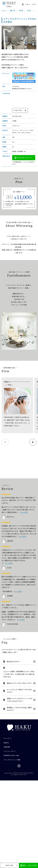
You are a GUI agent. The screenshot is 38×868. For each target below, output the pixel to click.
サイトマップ (7, 738)
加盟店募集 (7, 747)
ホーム (4, 10)
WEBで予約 (10, 865)
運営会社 (6, 743)
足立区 (29, 10)
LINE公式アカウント (24, 158)
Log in (28, 4)
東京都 (21, 10)
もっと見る (24, 512)
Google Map (18, 110)
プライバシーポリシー (10, 751)
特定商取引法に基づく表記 (11, 755)
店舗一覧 (12, 10)
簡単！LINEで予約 (29, 865)
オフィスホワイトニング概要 (12, 760)
